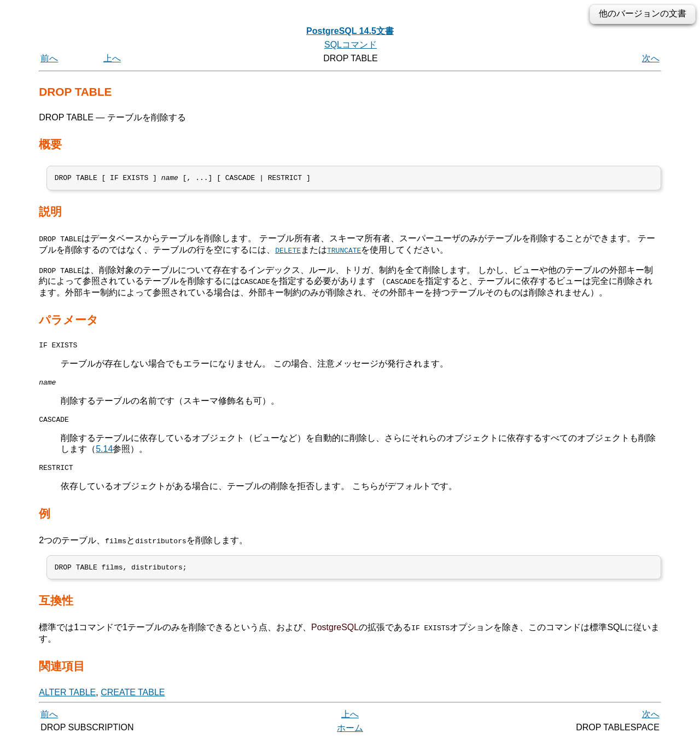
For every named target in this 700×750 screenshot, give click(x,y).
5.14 (104, 455)
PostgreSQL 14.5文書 (350, 31)
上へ (112, 58)
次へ (651, 58)
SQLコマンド (351, 45)
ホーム (350, 738)
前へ (49, 58)
